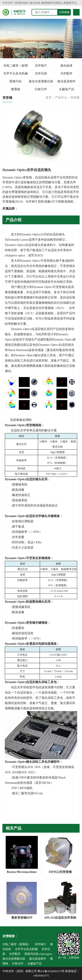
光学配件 (66, 73)
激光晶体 (66, 66)
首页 (49, 98)
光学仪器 (41, 73)
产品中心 (61, 98)
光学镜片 (41, 66)
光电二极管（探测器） (16, 67)
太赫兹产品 (66, 89)
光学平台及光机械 (16, 73)
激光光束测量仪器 (41, 81)
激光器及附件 (66, 81)
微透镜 (16, 89)
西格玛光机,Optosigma (15, 83)
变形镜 (75, 98)
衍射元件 (41, 89)
